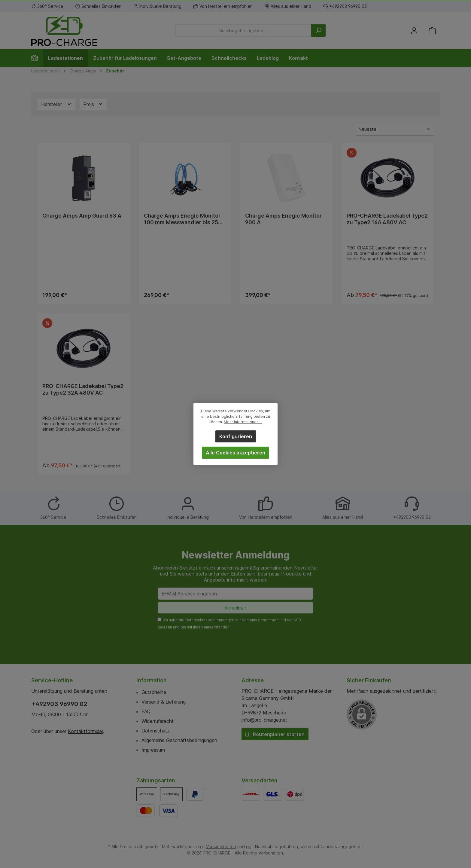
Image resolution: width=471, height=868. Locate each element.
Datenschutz (156, 731)
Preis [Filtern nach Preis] (93, 104)
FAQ (146, 711)
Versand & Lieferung (164, 702)
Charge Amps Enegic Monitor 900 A (283, 219)
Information (152, 680)
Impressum (153, 750)
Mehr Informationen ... (243, 422)
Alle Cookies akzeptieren (235, 453)
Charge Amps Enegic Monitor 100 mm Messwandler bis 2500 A (185, 219)
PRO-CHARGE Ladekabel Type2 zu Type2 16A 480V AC (387, 219)
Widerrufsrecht (158, 721)
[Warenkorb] (432, 31)
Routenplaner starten (275, 734)
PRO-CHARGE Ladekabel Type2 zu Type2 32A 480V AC (83, 390)
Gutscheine (154, 692)
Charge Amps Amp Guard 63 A (82, 216)
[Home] (37, 58)
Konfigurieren (236, 436)
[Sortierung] (395, 130)
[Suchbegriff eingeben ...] (243, 31)
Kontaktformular (85, 731)
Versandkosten (221, 847)
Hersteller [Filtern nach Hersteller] (56, 104)
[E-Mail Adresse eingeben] (235, 594)
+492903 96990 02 (59, 704)
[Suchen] (318, 31)
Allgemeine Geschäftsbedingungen (179, 740)
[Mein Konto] (414, 31)
